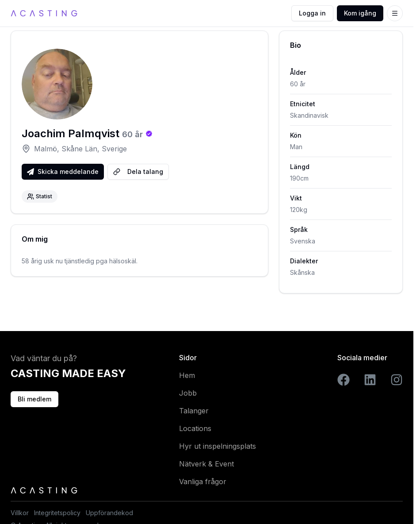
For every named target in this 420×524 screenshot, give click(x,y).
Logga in (312, 13)
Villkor (20, 513)
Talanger (194, 411)
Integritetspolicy (57, 513)
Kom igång (360, 13)
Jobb (188, 393)
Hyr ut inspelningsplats (218, 446)
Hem (187, 375)
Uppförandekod (109, 513)
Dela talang (138, 171)
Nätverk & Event (206, 464)
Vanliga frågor (203, 482)
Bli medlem (34, 399)
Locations (195, 428)
